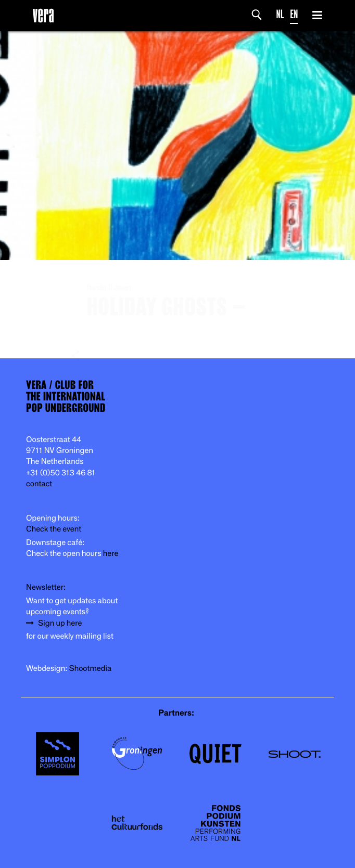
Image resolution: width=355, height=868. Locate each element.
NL (280, 14)
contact (39, 484)
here (111, 554)
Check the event (54, 529)
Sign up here (60, 623)
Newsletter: (46, 587)
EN (294, 14)
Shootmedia (91, 669)
